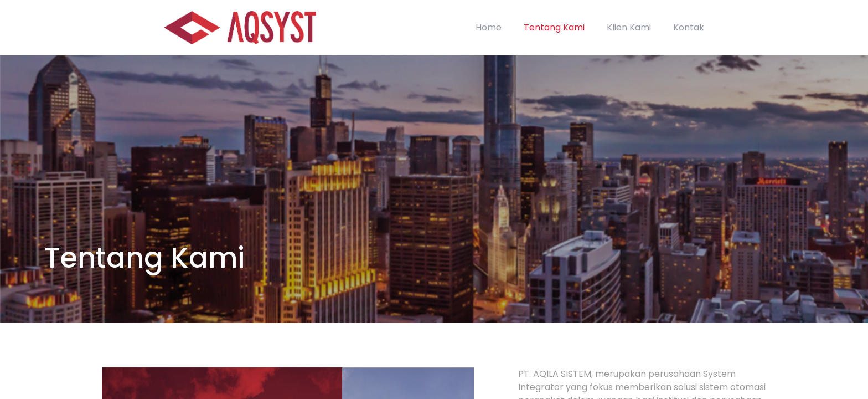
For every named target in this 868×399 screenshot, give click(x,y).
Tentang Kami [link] (554, 27)
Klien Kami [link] (629, 27)
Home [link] (489, 27)
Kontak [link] (689, 27)
